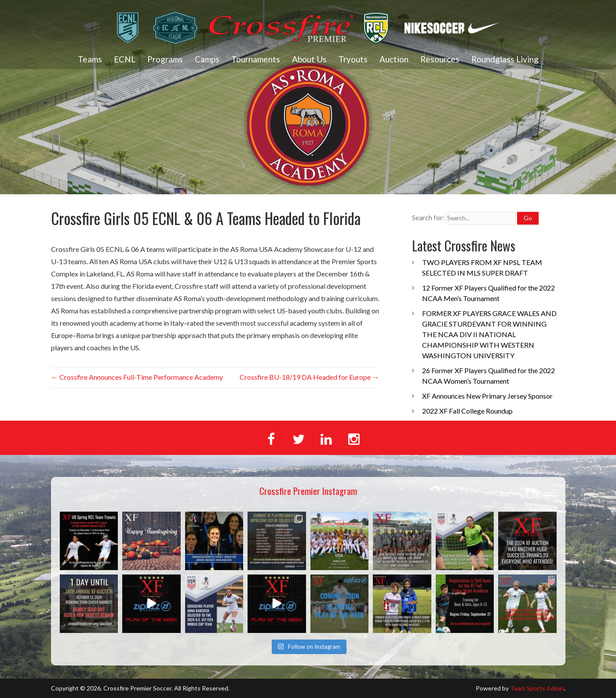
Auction (394, 59)
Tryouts (353, 59)
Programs (165, 59)
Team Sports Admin (537, 688)
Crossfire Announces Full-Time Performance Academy (137, 377)
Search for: (428, 217)
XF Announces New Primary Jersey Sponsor (487, 396)
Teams (90, 59)
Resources (440, 59)
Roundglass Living (505, 59)
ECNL (125, 59)
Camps (207, 59)
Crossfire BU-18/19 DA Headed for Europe (309, 377)
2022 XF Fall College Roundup (467, 411)
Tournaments (256, 59)
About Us (309, 59)
